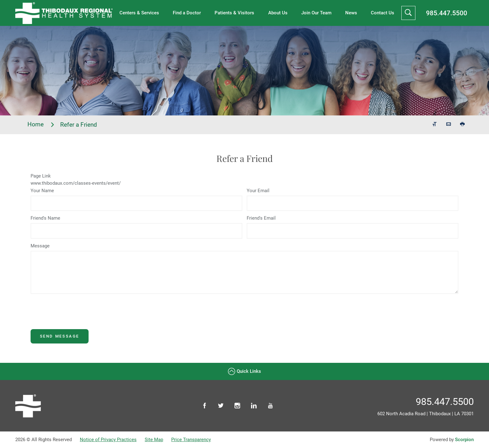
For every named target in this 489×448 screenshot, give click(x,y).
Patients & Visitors (234, 13)
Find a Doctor (187, 13)
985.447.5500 (447, 13)
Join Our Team (316, 13)
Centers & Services (139, 13)
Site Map (154, 440)
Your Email (258, 191)
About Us (278, 13)
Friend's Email (261, 218)
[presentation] (78, 317)
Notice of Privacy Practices (108, 440)
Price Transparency (191, 440)
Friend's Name (45, 218)
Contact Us (382, 13)
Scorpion (464, 440)
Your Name (42, 191)
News (351, 13)
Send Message (60, 336)
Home (41, 125)
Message (40, 246)
